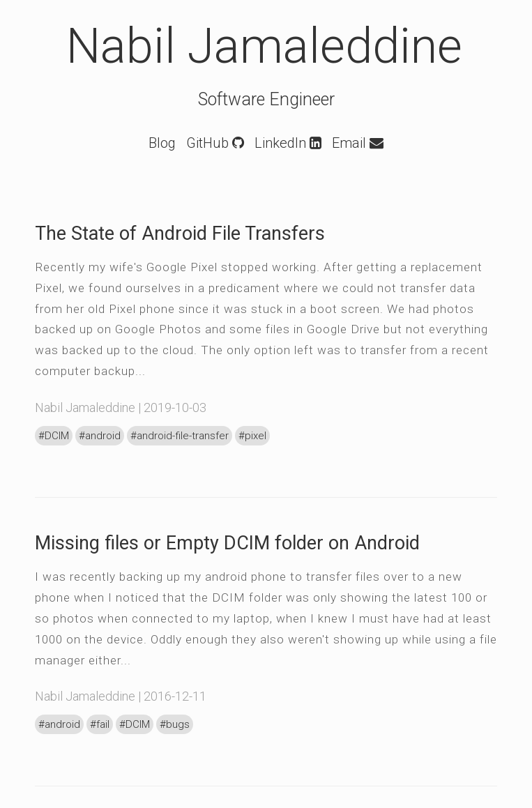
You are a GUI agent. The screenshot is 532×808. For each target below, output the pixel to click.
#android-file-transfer (180, 436)
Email (358, 143)
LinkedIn (288, 143)
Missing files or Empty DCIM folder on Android (227, 543)
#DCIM (54, 436)
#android (100, 436)
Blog (162, 143)
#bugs (175, 724)
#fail (100, 724)
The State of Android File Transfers (180, 234)
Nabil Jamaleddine (264, 46)
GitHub (215, 143)
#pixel (252, 436)
